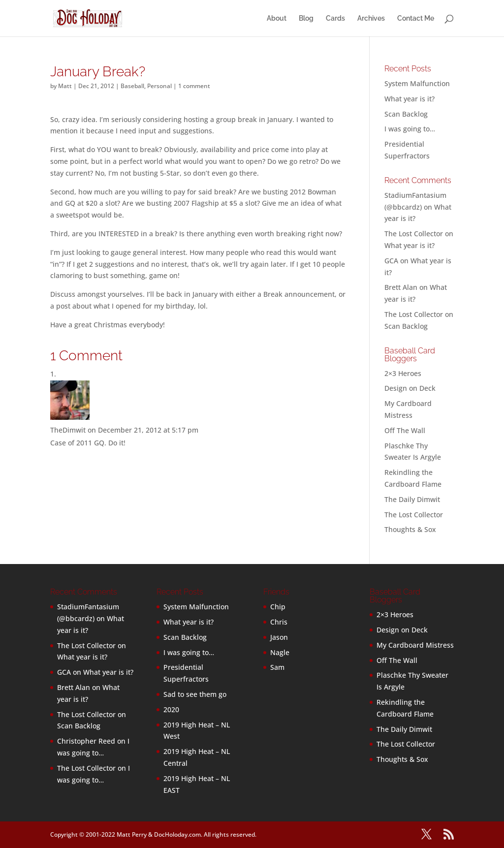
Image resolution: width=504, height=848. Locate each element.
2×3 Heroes (403, 373)
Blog (306, 18)
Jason (279, 637)
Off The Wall (405, 430)
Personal (159, 86)
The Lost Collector (414, 515)
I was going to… (410, 129)
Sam (277, 667)
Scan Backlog (406, 114)
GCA (391, 261)
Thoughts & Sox (410, 529)
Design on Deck (410, 388)
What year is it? (409, 99)
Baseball (132, 86)
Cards (335, 18)
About (277, 18)
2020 (171, 709)
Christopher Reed (86, 741)
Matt (65, 86)
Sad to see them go (195, 694)
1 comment (194, 86)
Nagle (280, 652)
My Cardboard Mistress (415, 645)
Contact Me (416, 18)
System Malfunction (417, 83)
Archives (371, 18)
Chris (279, 622)
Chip (278, 607)
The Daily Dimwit (412, 499)
